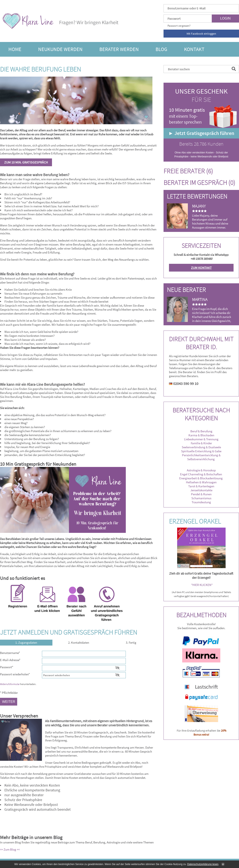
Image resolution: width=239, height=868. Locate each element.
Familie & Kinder (201, 443)
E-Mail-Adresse (10, 660)
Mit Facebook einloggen (201, 34)
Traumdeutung (201, 502)
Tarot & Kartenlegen (201, 486)
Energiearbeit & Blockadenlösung (201, 478)
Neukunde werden (60, 49)
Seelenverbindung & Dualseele (201, 447)
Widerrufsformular (10, 684)
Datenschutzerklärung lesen (203, 864)
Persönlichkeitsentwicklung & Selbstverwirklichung (201, 457)
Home (15, 49)
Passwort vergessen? (179, 26)
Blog (161, 49)
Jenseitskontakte (201, 490)
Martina (200, 299)
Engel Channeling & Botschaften (201, 474)
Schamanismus (201, 498)
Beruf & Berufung (201, 431)
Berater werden (119, 49)
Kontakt (194, 49)
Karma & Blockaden (201, 435)
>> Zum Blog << (10, 849)
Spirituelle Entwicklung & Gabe (201, 451)
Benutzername (10, 653)
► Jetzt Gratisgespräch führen (201, 133)
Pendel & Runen (201, 494)
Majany (199, 206)
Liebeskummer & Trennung (201, 439)
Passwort (7, 667)
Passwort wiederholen (15, 674)
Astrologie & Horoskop (201, 470)
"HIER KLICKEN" (202, 585)
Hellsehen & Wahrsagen (201, 482)
